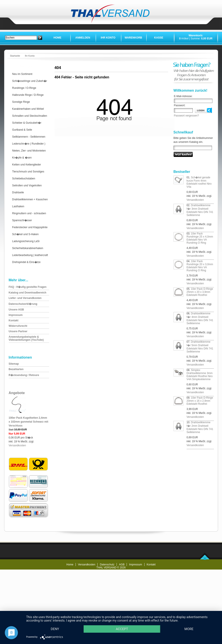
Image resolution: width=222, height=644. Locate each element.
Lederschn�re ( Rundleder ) (29, 144)
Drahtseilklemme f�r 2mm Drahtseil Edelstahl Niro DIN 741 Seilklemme (200, 427)
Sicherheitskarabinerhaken (28, 248)
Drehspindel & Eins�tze (26, 262)
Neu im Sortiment (22, 74)
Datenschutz (107, 565)
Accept (123, 621)
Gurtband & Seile (22, 130)
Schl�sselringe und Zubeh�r (30, 81)
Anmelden (83, 38)
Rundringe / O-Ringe (24, 88)
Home (57, 38)
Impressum (135, 565)
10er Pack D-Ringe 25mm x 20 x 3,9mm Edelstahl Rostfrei (200, 292)
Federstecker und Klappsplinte (30, 227)
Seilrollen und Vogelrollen (27, 185)
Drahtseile (18, 192)
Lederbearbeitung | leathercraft (30, 255)
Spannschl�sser (22, 220)
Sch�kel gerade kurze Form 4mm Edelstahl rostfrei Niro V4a (199, 182)
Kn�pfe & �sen (22, 158)
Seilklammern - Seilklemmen (29, 137)
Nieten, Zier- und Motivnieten (29, 151)
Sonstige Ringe (21, 102)
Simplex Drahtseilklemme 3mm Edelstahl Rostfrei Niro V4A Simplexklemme (200, 375)
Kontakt (151, 565)
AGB (122, 565)
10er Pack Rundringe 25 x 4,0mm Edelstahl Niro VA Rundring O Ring (200, 238)
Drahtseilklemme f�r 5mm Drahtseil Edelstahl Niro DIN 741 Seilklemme (200, 347)
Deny (55, 621)
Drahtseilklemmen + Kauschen (30, 199)
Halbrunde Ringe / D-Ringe (28, 95)
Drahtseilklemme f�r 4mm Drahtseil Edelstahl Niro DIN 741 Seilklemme (200, 318)
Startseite (15, 56)
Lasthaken (18, 206)
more (55, 629)
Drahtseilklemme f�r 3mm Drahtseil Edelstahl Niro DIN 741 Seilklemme (200, 210)
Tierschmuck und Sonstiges (28, 172)
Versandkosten (17, 445)
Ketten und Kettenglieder (27, 165)
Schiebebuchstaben (24, 179)
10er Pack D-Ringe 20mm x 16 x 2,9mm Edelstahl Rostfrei (200, 401)
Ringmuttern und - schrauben (29, 213)
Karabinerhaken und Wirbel (28, 109)
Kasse (159, 38)
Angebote (17, 393)
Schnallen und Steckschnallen (30, 116)
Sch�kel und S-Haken (25, 234)
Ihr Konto (108, 38)
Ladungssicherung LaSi (26, 241)
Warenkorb (133, 38)
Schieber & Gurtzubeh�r (27, 123)
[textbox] (21, 38)
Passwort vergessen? (187, 116)
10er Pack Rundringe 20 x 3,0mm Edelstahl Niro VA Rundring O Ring (200, 266)
